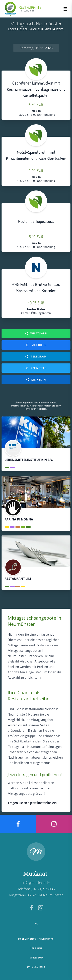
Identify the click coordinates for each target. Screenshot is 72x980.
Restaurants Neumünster (36, 939)
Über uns (36, 948)
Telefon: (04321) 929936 (36, 889)
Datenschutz (36, 967)
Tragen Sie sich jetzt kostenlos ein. (33, 803)
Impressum (36, 958)
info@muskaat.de (36, 883)
